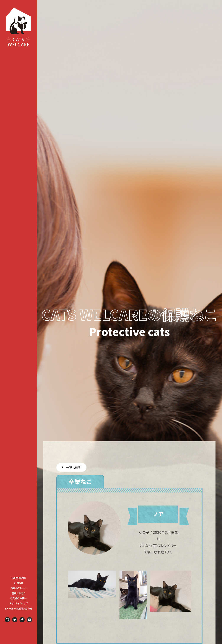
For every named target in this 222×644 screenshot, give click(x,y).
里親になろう (19, 593)
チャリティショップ (19, 603)
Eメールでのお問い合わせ (19, 608)
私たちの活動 (19, 578)
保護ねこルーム (19, 588)
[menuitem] (19, 577)
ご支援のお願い (18, 598)
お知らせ (19, 583)
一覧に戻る (71, 467)
